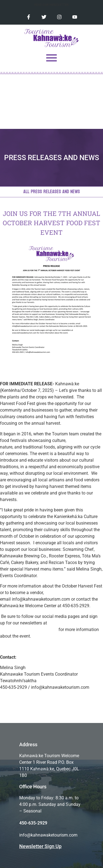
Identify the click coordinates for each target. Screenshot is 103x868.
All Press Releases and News (52, 192)
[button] (51, 58)
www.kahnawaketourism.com (29, 630)
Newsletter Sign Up (40, 846)
